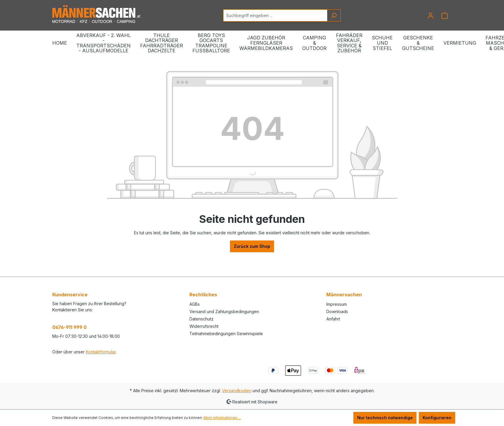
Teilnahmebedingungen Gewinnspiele (226, 334)
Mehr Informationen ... (222, 418)
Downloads (337, 311)
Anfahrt (333, 319)
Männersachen (344, 295)
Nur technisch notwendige (385, 418)
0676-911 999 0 (69, 327)
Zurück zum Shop (252, 246)
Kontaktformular (101, 352)
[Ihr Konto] (431, 16)
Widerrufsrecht (204, 326)
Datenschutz (201, 319)
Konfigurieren (437, 418)
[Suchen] (334, 15)
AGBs (195, 304)
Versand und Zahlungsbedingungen (224, 311)
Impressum (337, 304)
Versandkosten (237, 391)
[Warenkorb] (445, 16)
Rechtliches (203, 295)
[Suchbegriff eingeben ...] (275, 15)
